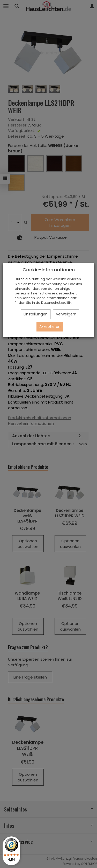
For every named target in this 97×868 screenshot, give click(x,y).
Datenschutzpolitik (56, 303)
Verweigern (66, 314)
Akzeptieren (50, 327)
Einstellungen (36, 314)
